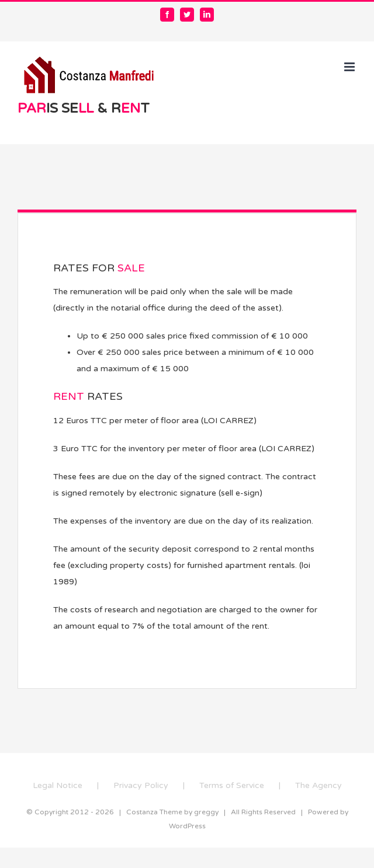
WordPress (187, 826)
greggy (206, 812)
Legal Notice (58, 785)
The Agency (318, 785)
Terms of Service (232, 785)
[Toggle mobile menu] (350, 67)
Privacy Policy (141, 785)
